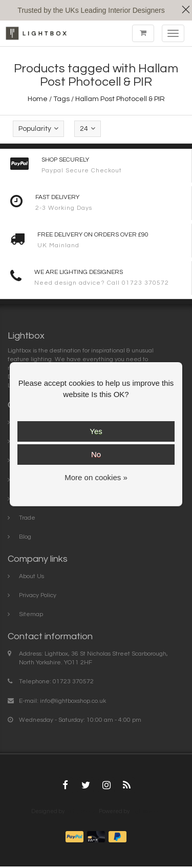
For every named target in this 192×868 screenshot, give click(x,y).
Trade (27, 518)
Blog (25, 537)
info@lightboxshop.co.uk (73, 701)
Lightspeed (146, 811)
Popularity (38, 129)
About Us (31, 576)
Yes (96, 431)
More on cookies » (96, 477)
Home (38, 99)
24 (88, 129)
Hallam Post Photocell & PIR (120, 99)
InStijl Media (82, 811)
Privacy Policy (38, 595)
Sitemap (31, 614)
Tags (61, 99)
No (96, 454)
